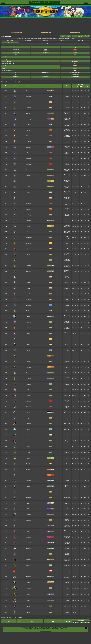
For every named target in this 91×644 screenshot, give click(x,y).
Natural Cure (67, 231)
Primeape (29, 136)
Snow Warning (67, 548)
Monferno (29, 469)
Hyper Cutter (67, 254)
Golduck (29, 125)
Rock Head (67, 169)
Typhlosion (29, 300)
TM (75, 36)
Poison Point (67, 113)
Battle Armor (67, 272)
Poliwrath (29, 147)
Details (63, 36)
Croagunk (29, 537)
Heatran (29, 582)
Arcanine (29, 142)
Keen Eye (67, 209)
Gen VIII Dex (28, 40)
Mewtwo (29, 283)
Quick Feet (67, 323)
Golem (29, 181)
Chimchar (29, 464)
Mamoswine (29, 577)
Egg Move (81, 36)
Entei (29, 345)
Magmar (29, 249)
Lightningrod (67, 193)
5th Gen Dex (87, 36)
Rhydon (29, 226)
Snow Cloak (67, 577)
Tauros (29, 260)
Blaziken (29, 367)
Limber (67, 203)
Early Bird (67, 237)
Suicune (29, 350)
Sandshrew (29, 102)
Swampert (29, 373)
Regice (29, 429)
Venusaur (29, 91)
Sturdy (67, 170)
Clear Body (67, 424)
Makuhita (29, 401)
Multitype (67, 612)
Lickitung (29, 215)
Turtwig (29, 447)
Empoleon (29, 481)
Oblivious (67, 215)
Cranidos (29, 492)
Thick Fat (67, 278)
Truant (67, 390)
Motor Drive (67, 565)
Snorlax (29, 277)
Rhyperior (29, 560)
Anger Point (67, 131)
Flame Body (67, 249)
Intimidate (67, 141)
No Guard (67, 153)
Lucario (29, 526)
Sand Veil (67, 102)
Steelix (29, 317)
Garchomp (29, 515)
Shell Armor (67, 266)
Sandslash (29, 108)
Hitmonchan (29, 209)
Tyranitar (29, 356)
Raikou (29, 339)
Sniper (67, 532)
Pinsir (29, 254)
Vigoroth (29, 384)
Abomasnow (29, 548)
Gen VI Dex (63, 40)
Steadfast (67, 525)
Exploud (29, 395)
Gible (29, 503)
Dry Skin (67, 538)
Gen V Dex (81, 40)
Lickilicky (29, 554)
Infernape (29, 475)
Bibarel (29, 486)
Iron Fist (67, 210)
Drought (67, 441)
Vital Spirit (67, 130)
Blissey (29, 333)
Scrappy (67, 238)
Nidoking (29, 119)
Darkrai (29, 606)
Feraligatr (29, 305)
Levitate (67, 601)
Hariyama (29, 407)
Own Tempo (67, 214)
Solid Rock (67, 560)
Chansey (29, 232)
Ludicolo (29, 379)
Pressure (67, 283)
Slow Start (67, 588)
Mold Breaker (67, 255)
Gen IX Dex (10, 40)
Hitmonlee (29, 204)
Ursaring (29, 328)
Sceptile (29, 362)
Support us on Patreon (45, 631)
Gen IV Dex (10, 42)
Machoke (29, 159)
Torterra (29, 458)
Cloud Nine (67, 125)
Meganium (29, 294)
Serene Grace (67, 232)
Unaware (67, 487)
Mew (29, 288)
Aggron (29, 412)
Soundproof (67, 395)
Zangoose (29, 418)
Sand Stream (67, 356)
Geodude (29, 170)
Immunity (67, 276)
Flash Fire (67, 142)
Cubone (29, 192)
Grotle (29, 453)
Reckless (67, 204)
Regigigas (29, 588)
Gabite (29, 509)
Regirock (29, 424)
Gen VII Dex (46, 40)
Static (67, 243)
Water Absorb (67, 147)
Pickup (67, 520)
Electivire (29, 565)
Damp (67, 124)
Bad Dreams (67, 606)
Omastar (29, 266)
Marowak (29, 198)
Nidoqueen (29, 113)
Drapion (29, 532)
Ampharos (29, 311)
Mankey (29, 130)
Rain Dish (67, 379)
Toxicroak (29, 543)
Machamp (29, 164)
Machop (29, 153)
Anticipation (67, 537)
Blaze (67, 300)
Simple (67, 486)
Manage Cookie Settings (61, 627)
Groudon (29, 441)
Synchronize (67, 288)
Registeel (29, 435)
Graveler (29, 175)
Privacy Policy (50, 627)
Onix (29, 187)
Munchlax (29, 520)
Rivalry (67, 114)
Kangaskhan (29, 238)
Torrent (67, 96)
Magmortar (29, 571)
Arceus (29, 612)
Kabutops (29, 271)
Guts (67, 152)
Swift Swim (67, 265)
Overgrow (67, 91)
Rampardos (29, 498)
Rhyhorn (29, 221)
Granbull (29, 322)
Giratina (29, 594)
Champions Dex (45, 44)
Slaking (29, 390)
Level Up (69, 36)
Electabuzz (29, 243)
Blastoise (29, 96)
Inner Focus (67, 526)
